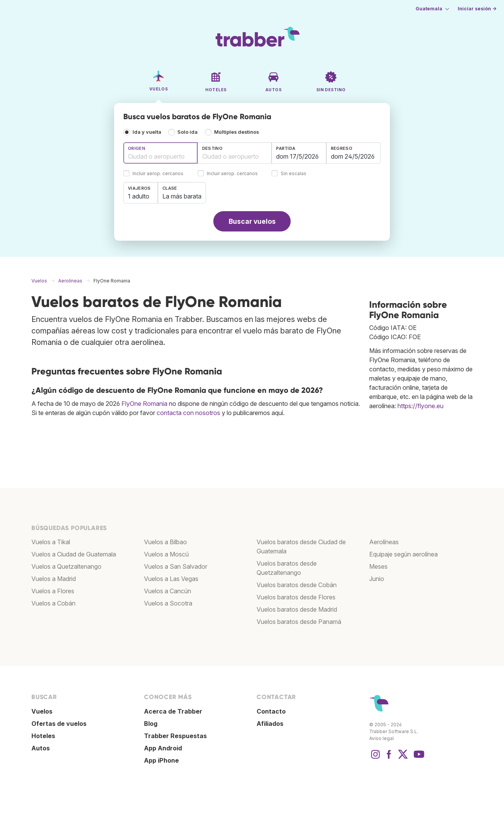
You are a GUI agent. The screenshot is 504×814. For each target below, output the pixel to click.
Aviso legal (381, 738)
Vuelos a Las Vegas (171, 579)
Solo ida (187, 132)
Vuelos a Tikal (51, 542)
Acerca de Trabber (173, 711)
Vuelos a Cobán (53, 603)
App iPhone (161, 760)
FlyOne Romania (144, 404)
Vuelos (42, 711)
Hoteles (43, 736)
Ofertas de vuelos (59, 724)
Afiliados (270, 724)
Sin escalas (294, 174)
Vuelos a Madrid (54, 579)
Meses (378, 566)
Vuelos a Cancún (168, 591)
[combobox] (160, 153)
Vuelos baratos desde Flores (296, 597)
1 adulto (139, 196)
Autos (41, 748)
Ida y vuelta (147, 132)
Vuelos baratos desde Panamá (299, 622)
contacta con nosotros (188, 413)
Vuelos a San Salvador (176, 566)
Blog (151, 724)
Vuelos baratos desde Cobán (297, 585)
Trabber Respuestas (175, 736)
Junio (377, 579)
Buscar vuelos (252, 221)
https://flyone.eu (421, 406)
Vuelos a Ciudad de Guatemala (74, 554)
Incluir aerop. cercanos (158, 174)
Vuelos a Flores (53, 591)
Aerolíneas (384, 542)
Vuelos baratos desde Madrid (297, 609)
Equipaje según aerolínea (403, 554)
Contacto (271, 711)
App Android (163, 748)
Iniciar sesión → (477, 9)
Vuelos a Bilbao (165, 542)
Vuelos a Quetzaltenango (66, 566)
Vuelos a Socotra (168, 603)
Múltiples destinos (236, 132)
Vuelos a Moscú (166, 554)
